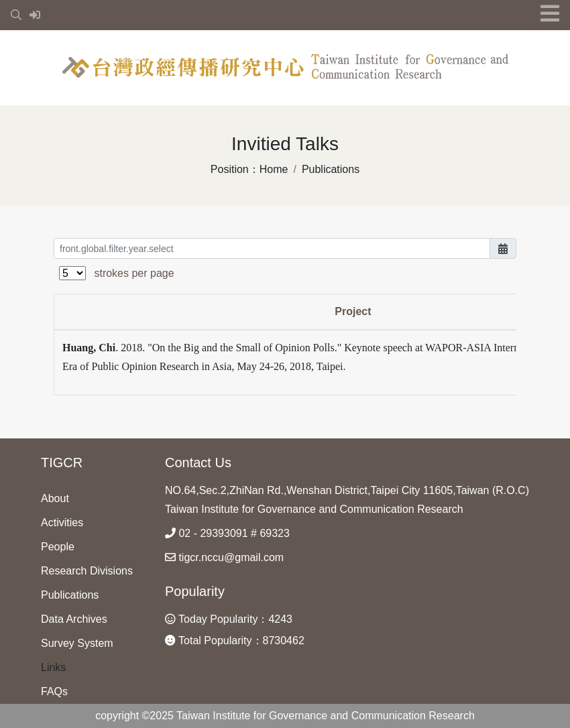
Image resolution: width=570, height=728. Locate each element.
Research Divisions (87, 571)
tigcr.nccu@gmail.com (224, 557)
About (55, 498)
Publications (331, 169)
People (58, 547)
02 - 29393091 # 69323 (227, 533)
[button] (17, 15)
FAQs (54, 691)
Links (53, 667)
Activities (62, 523)
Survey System (77, 643)
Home (274, 169)
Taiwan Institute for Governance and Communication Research (314, 509)
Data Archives (74, 619)
